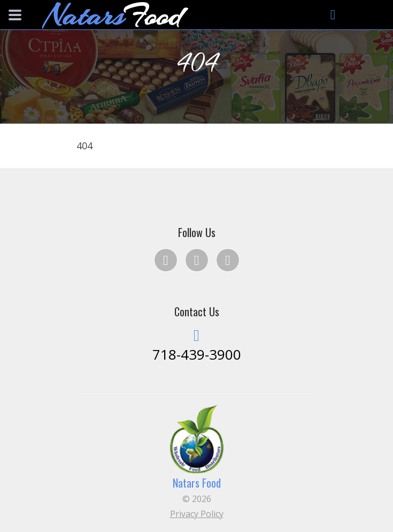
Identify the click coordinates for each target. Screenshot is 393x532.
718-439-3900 (197, 354)
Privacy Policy (197, 514)
